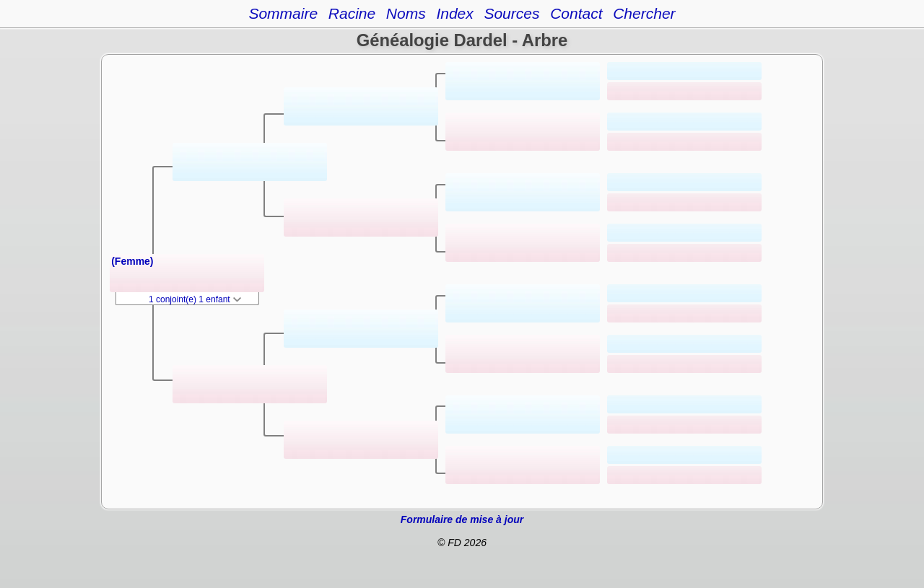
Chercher (644, 13)
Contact (576, 13)
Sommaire (283, 13)
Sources (511, 13)
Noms (406, 13)
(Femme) (132, 261)
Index (454, 13)
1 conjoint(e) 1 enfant (195, 299)
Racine (352, 13)
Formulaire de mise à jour (462, 519)
